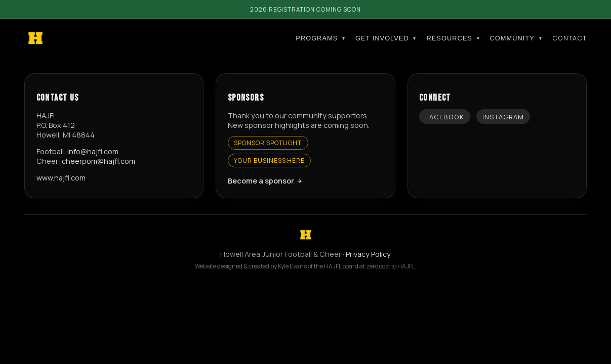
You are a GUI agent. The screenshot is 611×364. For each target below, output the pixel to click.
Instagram (503, 117)
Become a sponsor (261, 181)
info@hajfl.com (93, 151)
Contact (569, 38)
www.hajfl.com (61, 178)
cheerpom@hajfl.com (98, 161)
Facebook (445, 117)
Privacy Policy (368, 254)
